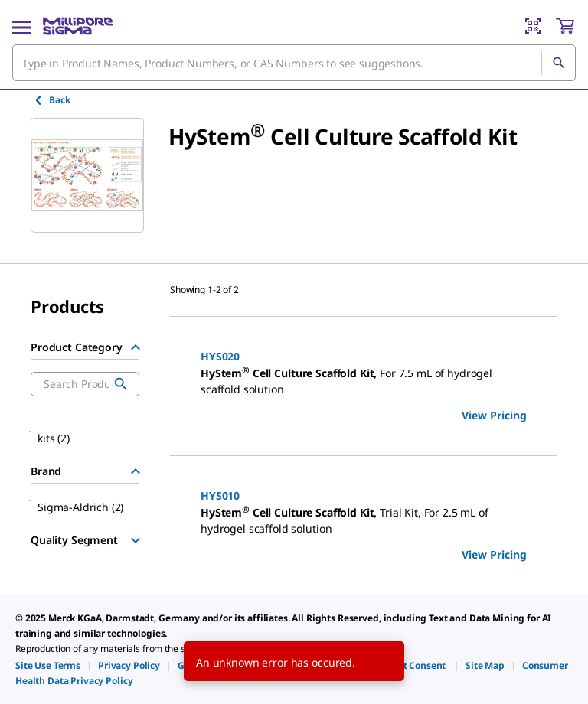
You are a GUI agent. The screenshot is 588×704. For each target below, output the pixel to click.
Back (52, 100)
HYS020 (220, 356)
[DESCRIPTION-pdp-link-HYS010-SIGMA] (364, 521)
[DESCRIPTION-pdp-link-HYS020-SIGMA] (364, 381)
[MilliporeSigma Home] (78, 26)
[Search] (558, 63)
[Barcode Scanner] (533, 26)
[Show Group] (136, 540)
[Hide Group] (136, 347)
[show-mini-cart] (565, 26)
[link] (48, 665)
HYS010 (220, 495)
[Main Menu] (21, 26)
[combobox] (294, 63)
